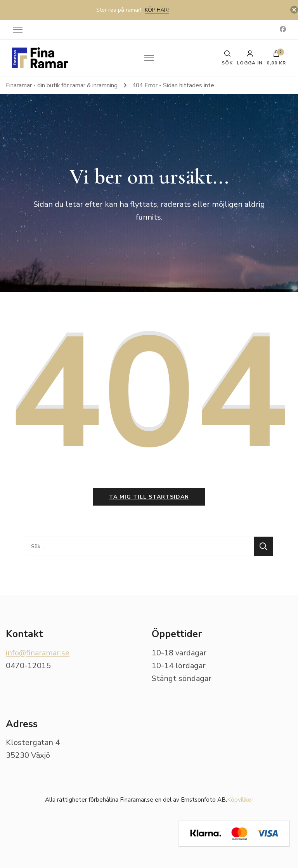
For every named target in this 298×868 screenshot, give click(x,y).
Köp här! (157, 10)
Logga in (250, 58)
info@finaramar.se (38, 653)
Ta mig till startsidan (149, 497)
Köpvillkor (240, 800)
